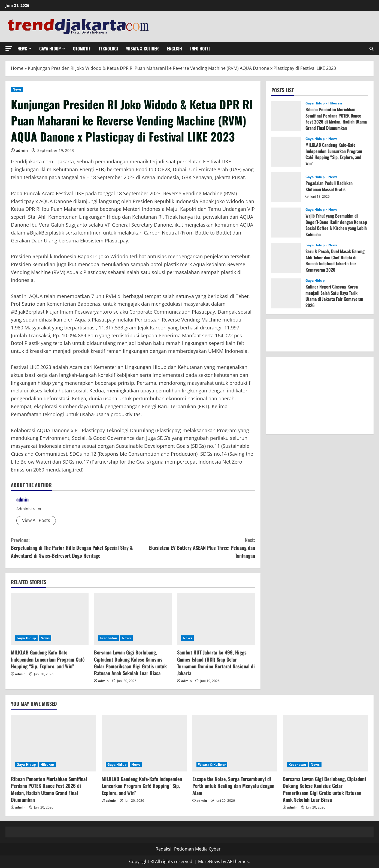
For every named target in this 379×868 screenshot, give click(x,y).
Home (17, 68)
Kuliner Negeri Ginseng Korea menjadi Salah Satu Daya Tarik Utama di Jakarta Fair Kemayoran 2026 (334, 296)
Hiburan (335, 103)
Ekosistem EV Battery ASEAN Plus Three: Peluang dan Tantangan (194, 548)
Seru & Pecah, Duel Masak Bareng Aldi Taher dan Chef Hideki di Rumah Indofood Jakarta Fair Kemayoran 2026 (335, 260)
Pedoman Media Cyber (197, 849)
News (22, 49)
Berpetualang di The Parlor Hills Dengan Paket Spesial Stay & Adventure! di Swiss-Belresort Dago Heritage (72, 548)
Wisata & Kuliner (142, 49)
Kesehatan (108, 638)
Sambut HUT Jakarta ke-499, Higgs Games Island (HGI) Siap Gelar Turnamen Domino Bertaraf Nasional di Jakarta (216, 663)
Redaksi (163, 849)
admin (22, 150)
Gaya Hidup (50, 49)
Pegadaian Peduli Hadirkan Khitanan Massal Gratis (329, 186)
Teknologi (108, 49)
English (175, 49)
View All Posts (36, 520)
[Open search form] (372, 49)
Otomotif (82, 49)
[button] (9, 48)
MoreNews (209, 861)
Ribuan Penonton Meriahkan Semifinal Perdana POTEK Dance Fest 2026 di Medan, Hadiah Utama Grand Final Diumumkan (336, 118)
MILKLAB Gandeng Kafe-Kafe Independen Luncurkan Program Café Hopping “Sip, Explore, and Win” (48, 659)
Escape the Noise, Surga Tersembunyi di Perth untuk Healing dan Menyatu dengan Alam (233, 786)
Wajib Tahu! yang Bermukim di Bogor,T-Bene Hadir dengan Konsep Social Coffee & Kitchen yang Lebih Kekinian (336, 225)
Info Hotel (200, 49)
